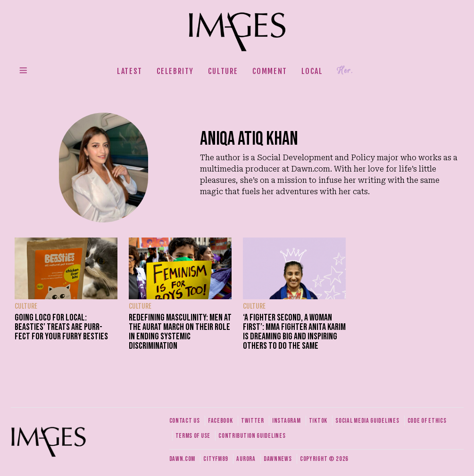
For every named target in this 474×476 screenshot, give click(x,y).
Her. (345, 71)
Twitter (253, 421)
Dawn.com (183, 459)
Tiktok (318, 421)
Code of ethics (427, 421)
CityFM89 (216, 459)
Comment (270, 71)
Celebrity (175, 71)
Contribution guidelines (252, 436)
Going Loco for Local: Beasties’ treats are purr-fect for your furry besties (61, 327)
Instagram (286, 421)
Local (312, 71)
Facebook (220, 421)
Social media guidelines (367, 421)
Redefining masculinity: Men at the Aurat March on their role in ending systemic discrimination (180, 332)
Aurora (246, 459)
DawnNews (278, 459)
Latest (130, 71)
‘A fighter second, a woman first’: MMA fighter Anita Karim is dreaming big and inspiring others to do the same (294, 332)
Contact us (185, 421)
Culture (223, 71)
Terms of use (193, 436)
